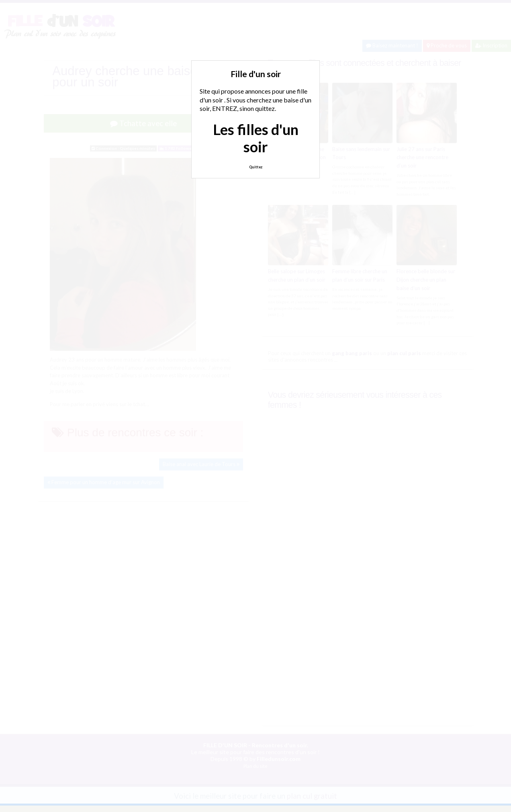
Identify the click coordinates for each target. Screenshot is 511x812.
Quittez (256, 167)
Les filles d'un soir (256, 138)
